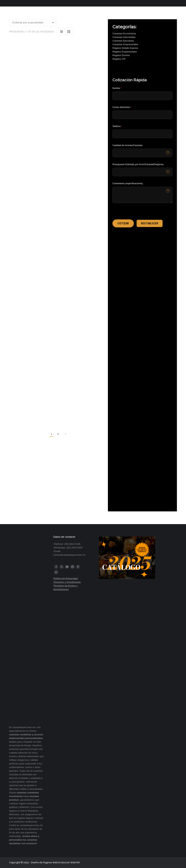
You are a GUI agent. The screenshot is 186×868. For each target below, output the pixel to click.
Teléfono (117, 126)
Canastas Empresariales (125, 44)
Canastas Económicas (124, 33)
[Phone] (142, 134)
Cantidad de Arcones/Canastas (127, 145)
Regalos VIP (119, 59)
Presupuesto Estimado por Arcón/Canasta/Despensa (138, 164)
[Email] (142, 115)
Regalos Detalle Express (125, 48)
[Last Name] (142, 96)
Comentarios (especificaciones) (128, 183)
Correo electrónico (122, 107)
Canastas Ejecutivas (123, 41)
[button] (123, 223)
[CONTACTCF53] (142, 153)
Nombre (117, 88)
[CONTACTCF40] (142, 172)
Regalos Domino (121, 55)
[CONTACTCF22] (142, 195)
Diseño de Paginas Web (44, 862)
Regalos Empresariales (125, 52)
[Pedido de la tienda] (33, 23)
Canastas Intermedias (124, 37)
